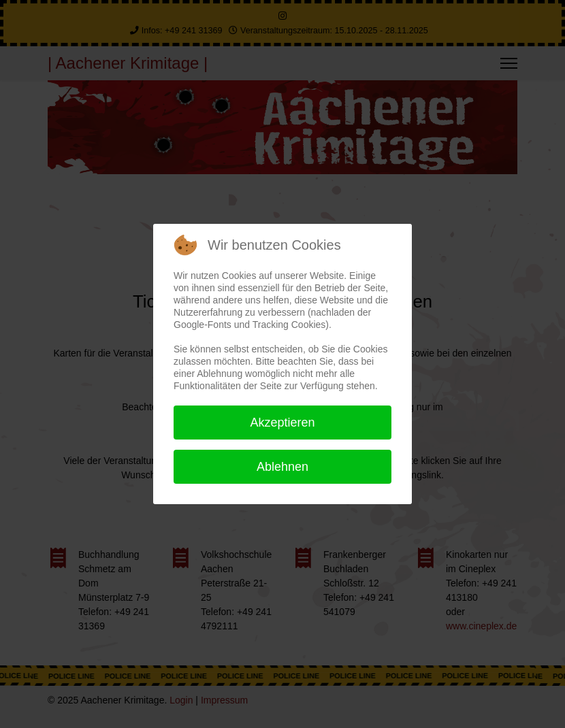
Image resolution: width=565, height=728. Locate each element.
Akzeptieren (282, 423)
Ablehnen (282, 467)
